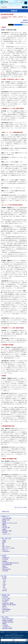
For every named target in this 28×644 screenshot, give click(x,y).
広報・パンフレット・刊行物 (8, 548)
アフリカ (5, 589)
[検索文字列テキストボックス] (11, 7)
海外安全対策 (5, 597)
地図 (13, 640)
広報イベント (5, 550)
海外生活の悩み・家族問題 (8, 603)
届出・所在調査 (6, 600)
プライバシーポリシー (19, 632)
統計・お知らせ (6, 611)
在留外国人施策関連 (6, 609)
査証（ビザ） (5, 608)
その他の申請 (5, 625)
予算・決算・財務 (6, 528)
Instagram (21, 4)
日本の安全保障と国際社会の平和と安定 (11, 563)
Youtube (23, 4)
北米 (4, 583)
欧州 (4, 586)
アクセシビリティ (9, 632)
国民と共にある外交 (6, 569)
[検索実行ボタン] (25, 7)
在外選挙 (4, 606)
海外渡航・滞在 (6, 595)
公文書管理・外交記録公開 (8, 622)
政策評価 (4, 529)
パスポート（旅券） (6, 598)
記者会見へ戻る (6, 511)
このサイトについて (6, 534)
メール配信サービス (6, 627)
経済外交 (4, 566)
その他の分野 (5, 571)
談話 (3, 543)
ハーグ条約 (5, 602)
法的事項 (2, 632)
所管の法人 (5, 526)
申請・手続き (5, 617)
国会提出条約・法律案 (7, 531)
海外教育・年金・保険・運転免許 (9, 605)
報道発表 (4, 542)
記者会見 (4, 540)
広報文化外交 (5, 568)
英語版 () (24, 22)
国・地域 (4, 576)
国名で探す (5, 591)
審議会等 (4, 525)
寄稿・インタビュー (6, 547)
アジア (5, 580)
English (21, 2)
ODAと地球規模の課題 (7, 565)
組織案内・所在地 (6, 520)
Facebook (19, 4)
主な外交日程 (5, 559)
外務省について (6, 516)
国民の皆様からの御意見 (7, 628)
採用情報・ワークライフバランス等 (10, 523)
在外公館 (4, 521)
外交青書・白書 (6, 558)
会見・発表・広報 (6, 538)
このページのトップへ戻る (20, 507)
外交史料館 (5, 532)
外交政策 (4, 556)
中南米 (5, 584)
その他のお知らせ (6, 551)
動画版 (24, 20)
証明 (3, 613)
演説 (3, 545)
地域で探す (5, 578)
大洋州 (5, 581)
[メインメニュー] (26, 3)
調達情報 (4, 624)
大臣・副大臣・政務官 (7, 518)
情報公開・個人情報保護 (7, 620)
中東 (4, 587)
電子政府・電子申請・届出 (8, 619)
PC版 (18, 2)
